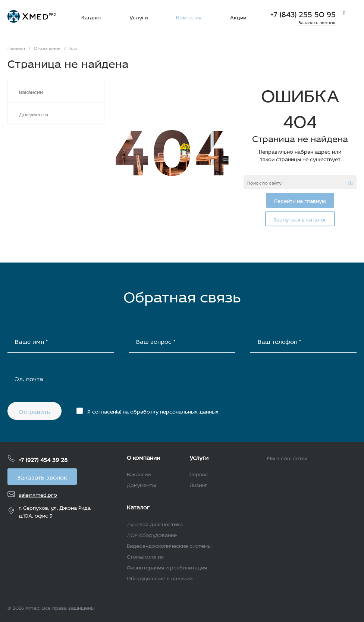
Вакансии (139, 473)
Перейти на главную (300, 200)
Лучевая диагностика (155, 523)
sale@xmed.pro (38, 494)
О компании (143, 457)
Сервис (199, 473)
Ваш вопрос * (156, 341)
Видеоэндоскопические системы (169, 545)
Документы (141, 484)
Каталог (138, 506)
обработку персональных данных (175, 411)
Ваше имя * (31, 341)
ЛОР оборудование (152, 534)
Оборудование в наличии (160, 577)
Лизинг (198, 484)
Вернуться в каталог (300, 219)
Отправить (34, 411)
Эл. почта (29, 378)
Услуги (199, 457)
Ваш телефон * (279, 341)
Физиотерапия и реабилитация (167, 567)
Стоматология (145, 556)
